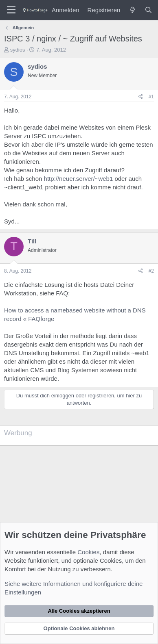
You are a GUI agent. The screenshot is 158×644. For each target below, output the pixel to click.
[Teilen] (141, 97)
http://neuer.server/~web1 (79, 179)
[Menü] (11, 10)
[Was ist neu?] (132, 10)
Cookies (88, 552)
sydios (18, 50)
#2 (151, 271)
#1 (151, 97)
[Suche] (148, 10)
